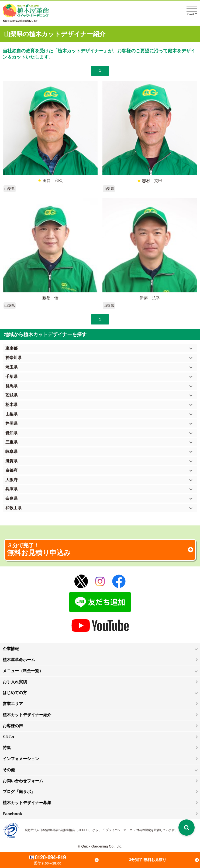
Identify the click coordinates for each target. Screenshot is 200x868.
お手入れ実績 (15, 682)
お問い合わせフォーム (23, 781)
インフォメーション (21, 759)
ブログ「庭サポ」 (19, 792)
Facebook (12, 814)
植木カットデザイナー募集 (27, 803)
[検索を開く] (187, 828)
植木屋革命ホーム (19, 660)
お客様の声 (13, 726)
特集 (7, 748)
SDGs (8, 737)
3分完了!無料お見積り (148, 860)
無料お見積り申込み (100, 550)
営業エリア (13, 704)
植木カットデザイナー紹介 (27, 715)
